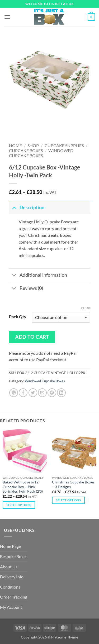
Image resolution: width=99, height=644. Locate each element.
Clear (86, 308)
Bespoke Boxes (14, 556)
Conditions (10, 587)
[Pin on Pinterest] (52, 393)
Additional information (38, 276)
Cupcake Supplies (64, 145)
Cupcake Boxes (26, 150)
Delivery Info (12, 577)
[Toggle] (14, 207)
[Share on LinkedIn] (61, 393)
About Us (9, 567)
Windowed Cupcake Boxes (41, 153)
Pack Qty (18, 317)
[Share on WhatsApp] (14, 393)
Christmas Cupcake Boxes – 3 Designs (73, 485)
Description (27, 207)
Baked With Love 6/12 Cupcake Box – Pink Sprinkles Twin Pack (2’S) (23, 487)
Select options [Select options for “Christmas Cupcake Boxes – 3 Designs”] (68, 500)
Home (15, 145)
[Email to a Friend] (42, 393)
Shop (33, 145)
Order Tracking (14, 597)
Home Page (10, 546)
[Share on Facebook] (23, 393)
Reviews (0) (26, 289)
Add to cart (32, 337)
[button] (7, 17)
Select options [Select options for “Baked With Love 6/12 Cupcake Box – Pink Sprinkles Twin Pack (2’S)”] (19, 505)
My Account (11, 607)
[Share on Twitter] (33, 393)
